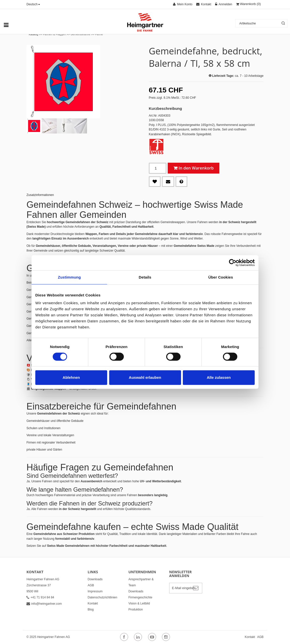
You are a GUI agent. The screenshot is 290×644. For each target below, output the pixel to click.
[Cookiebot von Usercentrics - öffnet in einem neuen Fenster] (233, 263)
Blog (91, 609)
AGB (91, 585)
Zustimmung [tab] (69, 277)
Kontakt (93, 603)
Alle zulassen (219, 377)
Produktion (136, 609)
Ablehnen (71, 377)
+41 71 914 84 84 (40, 597)
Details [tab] (145, 277)
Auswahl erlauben (145, 377)
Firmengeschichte (140, 597)
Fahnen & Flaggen (54, 34)
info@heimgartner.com (44, 604)
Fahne (99, 34)
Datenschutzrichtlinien (103, 597)
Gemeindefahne (80, 34)
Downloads (95, 579)
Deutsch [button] (33, 4)
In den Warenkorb (196, 168)
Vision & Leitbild (139, 603)
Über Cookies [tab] (221, 277)
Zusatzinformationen (40, 195)
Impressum (95, 591)
